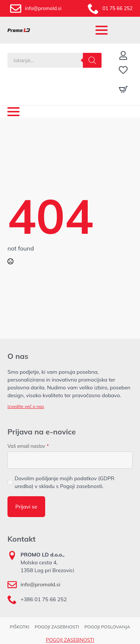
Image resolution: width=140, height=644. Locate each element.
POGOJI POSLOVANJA (107, 627)
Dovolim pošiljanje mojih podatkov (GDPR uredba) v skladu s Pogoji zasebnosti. (65, 482)
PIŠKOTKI (19, 627)
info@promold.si (40, 584)
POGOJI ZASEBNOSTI (57, 627)
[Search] (92, 60)
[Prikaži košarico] (123, 89)
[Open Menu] (102, 30)
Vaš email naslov (28, 446)
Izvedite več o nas (26, 406)
